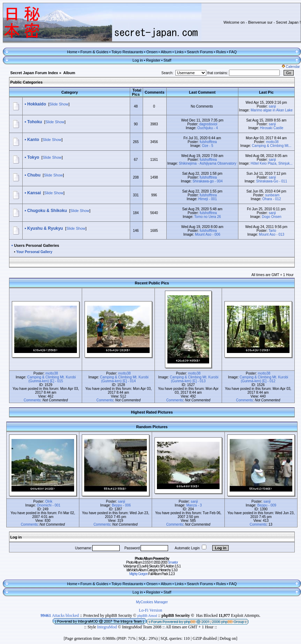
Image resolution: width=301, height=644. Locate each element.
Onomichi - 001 (49, 505)
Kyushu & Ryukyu (45, 228)
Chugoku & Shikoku (47, 211)
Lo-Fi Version (150, 610)
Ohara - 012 (272, 199)
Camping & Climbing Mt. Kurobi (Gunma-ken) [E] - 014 (124, 379)
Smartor (173, 562)
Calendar (291, 67)
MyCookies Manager (152, 602)
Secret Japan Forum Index (34, 73)
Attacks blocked (60, 615)
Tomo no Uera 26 (208, 217)
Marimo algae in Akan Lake (272, 110)
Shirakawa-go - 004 (208, 181)
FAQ (233, 52)
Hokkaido (37, 104)
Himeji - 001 (208, 199)
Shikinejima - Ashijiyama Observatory (208, 163)
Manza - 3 (194, 505)
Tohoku (34, 122)
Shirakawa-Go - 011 (272, 181)
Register (153, 60)
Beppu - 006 (121, 505)
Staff (167, 60)
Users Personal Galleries (37, 245)
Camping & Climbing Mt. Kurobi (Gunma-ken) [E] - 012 (264, 379)
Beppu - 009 (267, 505)
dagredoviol (208, 124)
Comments (32, 400)
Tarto (272, 231)
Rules (221, 52)
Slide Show (59, 104)
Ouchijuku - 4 (208, 128)
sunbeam (272, 195)
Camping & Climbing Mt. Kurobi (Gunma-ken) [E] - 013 (194, 379)
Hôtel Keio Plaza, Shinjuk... (272, 163)
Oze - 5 (208, 146)
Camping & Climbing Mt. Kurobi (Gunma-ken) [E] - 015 (52, 379)
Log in (138, 60)
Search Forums (200, 52)
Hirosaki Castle (272, 128)
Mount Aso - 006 (208, 234)
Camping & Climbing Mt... (272, 146)
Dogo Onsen (271, 217)
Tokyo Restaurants (127, 52)
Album (166, 52)
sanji (272, 106)
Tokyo (33, 157)
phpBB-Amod (147, 616)
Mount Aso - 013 (272, 234)
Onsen (152, 52)
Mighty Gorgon (138, 574)
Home (72, 52)
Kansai (34, 193)
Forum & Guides (94, 52)
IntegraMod (108, 627)
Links (179, 52)
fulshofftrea (208, 142)
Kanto (33, 140)
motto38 (272, 142)
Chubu (34, 175)
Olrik (49, 501)
